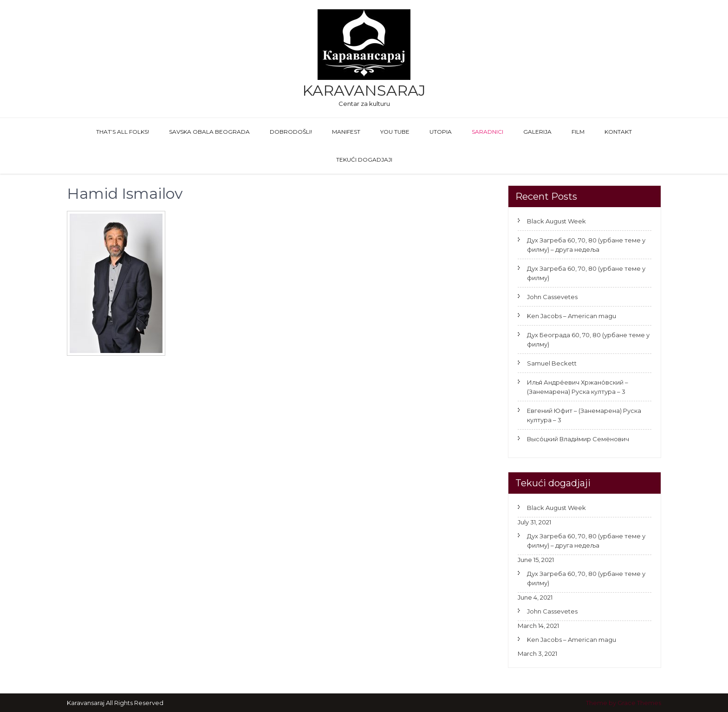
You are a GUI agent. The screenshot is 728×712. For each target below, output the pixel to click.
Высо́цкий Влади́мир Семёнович (578, 439)
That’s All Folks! (123, 132)
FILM (578, 132)
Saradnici (487, 132)
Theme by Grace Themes (624, 703)
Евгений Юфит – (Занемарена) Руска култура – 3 (584, 415)
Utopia (441, 132)
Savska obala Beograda (209, 132)
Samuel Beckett (552, 363)
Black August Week (556, 221)
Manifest (346, 132)
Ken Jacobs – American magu (572, 316)
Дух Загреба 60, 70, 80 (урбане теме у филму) (586, 273)
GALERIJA (537, 132)
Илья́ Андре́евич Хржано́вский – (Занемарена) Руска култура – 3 (578, 387)
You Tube (395, 132)
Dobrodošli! (291, 132)
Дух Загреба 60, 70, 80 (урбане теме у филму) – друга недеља (586, 245)
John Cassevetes (552, 297)
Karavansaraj (364, 90)
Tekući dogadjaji (364, 160)
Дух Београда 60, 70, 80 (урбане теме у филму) (588, 340)
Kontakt (618, 132)
